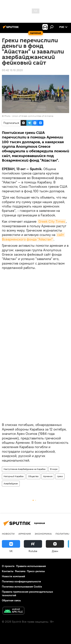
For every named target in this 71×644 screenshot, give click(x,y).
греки (60, 476)
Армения (48, 476)
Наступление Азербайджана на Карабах (25, 469)
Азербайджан (11, 483)
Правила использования (31, 566)
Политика (63, 534)
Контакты (8, 571)
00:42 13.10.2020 (12, 70)
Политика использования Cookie (22, 587)
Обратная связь (11, 600)
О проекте (8, 566)
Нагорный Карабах (14, 476)
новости (8, 534)
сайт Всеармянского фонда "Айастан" (33, 237)
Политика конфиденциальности (21, 581)
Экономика (43, 534)
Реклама (20, 571)
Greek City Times (52, 221)
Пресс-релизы (36, 571)
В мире (54, 469)
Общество (33, 476)
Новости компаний (13, 576)
